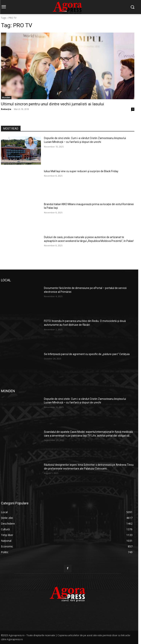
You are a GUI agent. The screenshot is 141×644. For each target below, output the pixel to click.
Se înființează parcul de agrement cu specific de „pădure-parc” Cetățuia (87, 354)
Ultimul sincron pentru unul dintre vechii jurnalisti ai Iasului (53, 104)
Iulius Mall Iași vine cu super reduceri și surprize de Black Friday (81, 171)
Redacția (6, 109)
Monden (6, 98)
